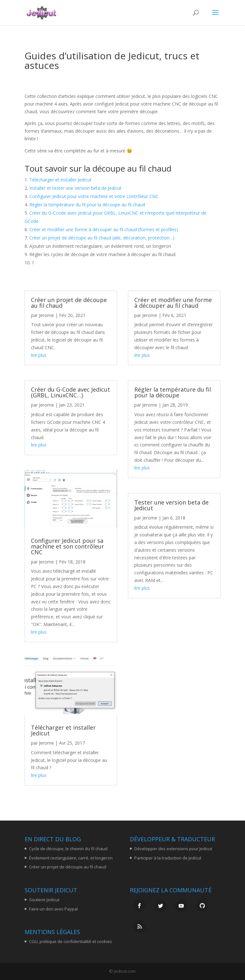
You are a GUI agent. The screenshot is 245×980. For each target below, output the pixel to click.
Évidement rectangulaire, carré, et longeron (71, 858)
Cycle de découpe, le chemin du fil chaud (68, 849)
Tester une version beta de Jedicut (171, 505)
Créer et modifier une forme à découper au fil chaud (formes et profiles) (104, 229)
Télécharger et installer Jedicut (60, 180)
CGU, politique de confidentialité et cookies (71, 941)
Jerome (46, 315)
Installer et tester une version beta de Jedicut (75, 188)
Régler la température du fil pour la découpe (173, 392)
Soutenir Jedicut (44, 900)
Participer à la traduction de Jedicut (168, 858)
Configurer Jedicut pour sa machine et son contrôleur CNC (67, 546)
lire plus (39, 355)
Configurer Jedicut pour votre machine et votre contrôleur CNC (94, 196)
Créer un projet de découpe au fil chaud (69, 303)
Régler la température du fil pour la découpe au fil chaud (87, 205)
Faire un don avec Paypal (53, 909)
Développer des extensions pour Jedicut (173, 849)
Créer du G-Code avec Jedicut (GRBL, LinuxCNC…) (71, 392)
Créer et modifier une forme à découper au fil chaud (173, 303)
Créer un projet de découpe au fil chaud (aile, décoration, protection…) (102, 238)
